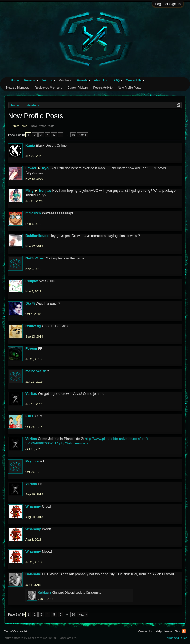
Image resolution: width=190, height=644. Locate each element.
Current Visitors (78, 88)
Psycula (32, 461)
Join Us (47, 80)
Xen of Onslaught (15, 631)
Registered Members (49, 88)
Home (15, 80)
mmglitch (33, 213)
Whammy (33, 506)
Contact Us (134, 80)
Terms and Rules (176, 638)
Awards (82, 80)
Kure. (30, 416)
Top (177, 631)
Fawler (31, 168)
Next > (83, 135)
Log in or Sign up (168, 4)
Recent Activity (103, 88)
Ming (29, 191)
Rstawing (33, 326)
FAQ (116, 80)
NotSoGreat (35, 258)
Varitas (31, 394)
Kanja (30, 145)
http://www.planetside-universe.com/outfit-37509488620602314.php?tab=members (87, 441)
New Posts (20, 126)
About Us (100, 80)
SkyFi (30, 303)
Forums (30, 80)
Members (65, 80)
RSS (184, 631)
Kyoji (46, 168)
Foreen (31, 348)
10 (73, 135)
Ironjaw (45, 191)
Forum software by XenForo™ (40, 638)
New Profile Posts (43, 126)
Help (159, 631)
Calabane (33, 574)
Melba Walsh (36, 371)
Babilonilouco (37, 236)
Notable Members (18, 88)
